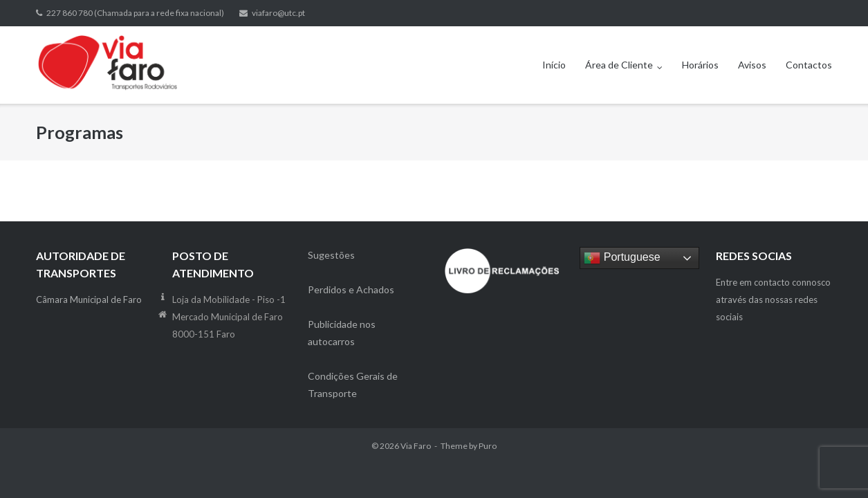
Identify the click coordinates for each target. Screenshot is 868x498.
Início (554, 65)
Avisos (752, 65)
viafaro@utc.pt (278, 13)
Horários (700, 65)
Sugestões (331, 255)
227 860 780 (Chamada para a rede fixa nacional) (135, 13)
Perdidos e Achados (351, 289)
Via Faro (416, 446)
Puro (488, 446)
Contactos (809, 65)
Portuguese (622, 258)
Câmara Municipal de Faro (89, 299)
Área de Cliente (619, 65)
